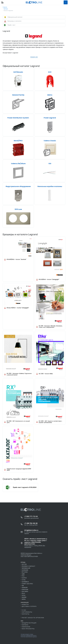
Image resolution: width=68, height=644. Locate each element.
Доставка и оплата (29, 606)
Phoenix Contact (29, 566)
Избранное (26, 627)
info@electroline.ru (31, 530)
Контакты (26, 614)
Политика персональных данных (29, 637)
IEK (23, 586)
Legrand (25, 570)
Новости (25, 604)
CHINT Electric (27, 584)
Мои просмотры (28, 629)
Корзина (25, 625)
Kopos (24, 578)
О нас (24, 610)
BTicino (25, 572)
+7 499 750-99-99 (31, 523)
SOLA (24, 595)
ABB (23, 574)
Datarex (25, 591)
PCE (23, 576)
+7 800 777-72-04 (31, 516)
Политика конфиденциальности (29, 636)
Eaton (24, 564)
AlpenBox (25, 582)
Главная (5, 7)
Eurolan (25, 590)
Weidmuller (26, 568)
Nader (24, 597)
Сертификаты (27, 612)
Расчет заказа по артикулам (33, 618)
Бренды (6, 9)
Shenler (25, 588)
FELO (23, 593)
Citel (24, 580)
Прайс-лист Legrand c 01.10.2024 (25, 487)
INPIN (24, 599)
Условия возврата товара (27, 634)
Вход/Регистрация (29, 623)
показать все (34, 57)
